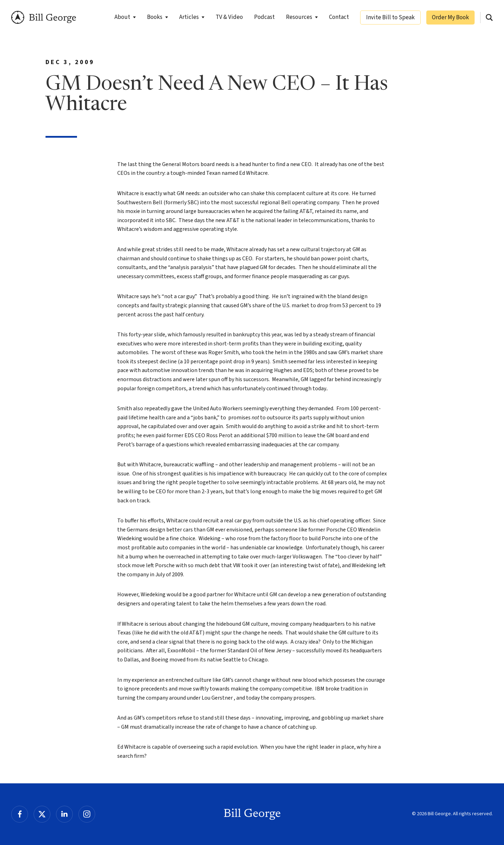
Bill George (44, 17)
